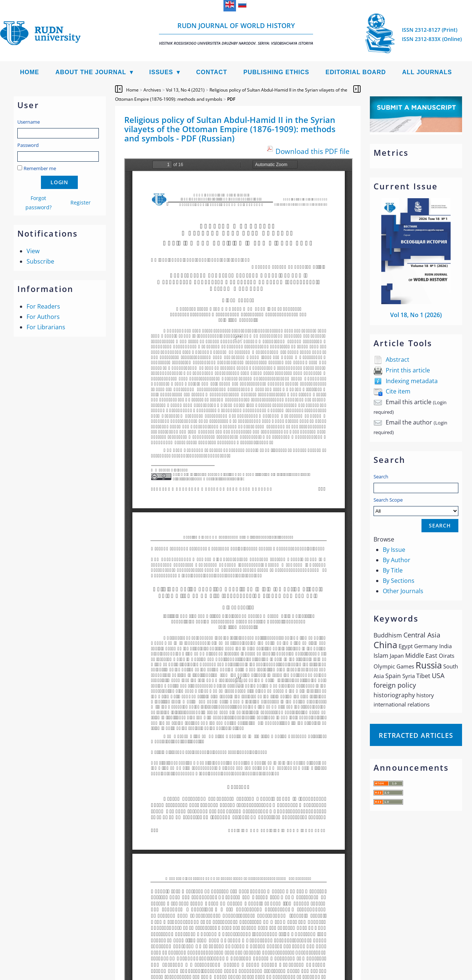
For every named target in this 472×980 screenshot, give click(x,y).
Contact (212, 72)
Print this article (408, 370)
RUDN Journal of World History (236, 33)
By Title (393, 570)
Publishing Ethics (276, 72)
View (33, 251)
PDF (231, 99)
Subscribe (40, 261)
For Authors (43, 317)
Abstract (398, 360)
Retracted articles (416, 735)
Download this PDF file (313, 151)
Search (381, 477)
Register (81, 202)
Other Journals (403, 591)
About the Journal (91, 72)
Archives (152, 90)
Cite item (398, 391)
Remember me (40, 168)
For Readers (43, 306)
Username (29, 122)
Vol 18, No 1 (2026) (416, 315)
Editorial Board (356, 72)
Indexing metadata (412, 381)
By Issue (394, 550)
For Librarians (46, 327)
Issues (161, 72)
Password (28, 145)
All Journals (427, 72)
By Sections (399, 581)
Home (29, 72)
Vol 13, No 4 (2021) (185, 90)
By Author (397, 560)
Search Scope (416, 506)
